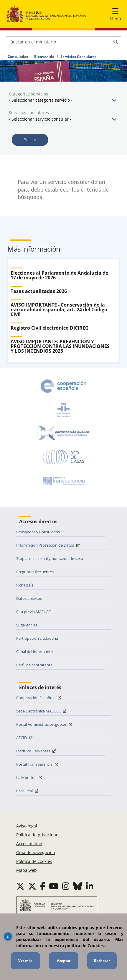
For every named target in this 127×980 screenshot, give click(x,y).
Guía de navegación (36, 852)
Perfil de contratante (34, 665)
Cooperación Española (39, 698)
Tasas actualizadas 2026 (39, 291)
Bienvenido (44, 57)
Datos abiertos (29, 598)
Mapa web (27, 870)
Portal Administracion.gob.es (45, 724)
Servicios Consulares (78, 57)
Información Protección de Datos (49, 545)
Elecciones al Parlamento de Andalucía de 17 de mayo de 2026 (59, 275)
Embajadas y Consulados (38, 532)
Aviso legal (27, 826)
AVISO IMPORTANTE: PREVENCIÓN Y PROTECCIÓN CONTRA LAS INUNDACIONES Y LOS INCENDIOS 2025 (60, 346)
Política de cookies (34, 861)
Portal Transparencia (38, 764)
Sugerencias (27, 625)
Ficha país (25, 585)
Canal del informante (34, 652)
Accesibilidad (29, 844)
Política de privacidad (37, 835)
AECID (25, 738)
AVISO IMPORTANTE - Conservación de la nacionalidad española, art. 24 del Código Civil (59, 310)
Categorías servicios (28, 94)
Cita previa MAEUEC (33, 612)
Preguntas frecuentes (35, 572)
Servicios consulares (29, 112)
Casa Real (28, 791)
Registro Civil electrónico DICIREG (50, 328)
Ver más (25, 961)
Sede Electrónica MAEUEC (42, 711)
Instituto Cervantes (37, 751)
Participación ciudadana (37, 638)
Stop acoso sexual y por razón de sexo (50, 558)
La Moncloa (30, 777)
